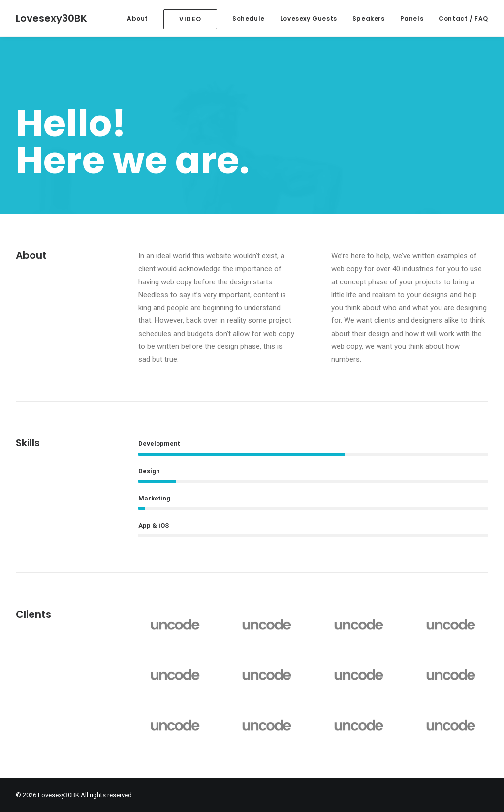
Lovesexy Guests (309, 18)
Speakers (369, 18)
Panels (412, 18)
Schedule (249, 18)
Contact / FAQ (463, 18)
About (138, 18)
